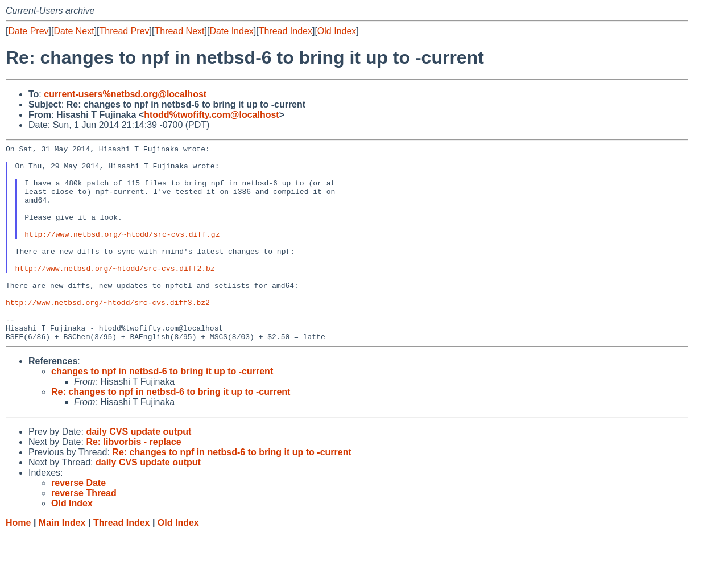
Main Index (62, 562)
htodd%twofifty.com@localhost (212, 115)
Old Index (337, 31)
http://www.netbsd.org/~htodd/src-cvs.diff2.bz (115, 294)
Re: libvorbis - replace (133, 481)
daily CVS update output (138, 471)
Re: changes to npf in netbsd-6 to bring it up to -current (171, 431)
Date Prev (28, 31)
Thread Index (286, 31)
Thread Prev (125, 31)
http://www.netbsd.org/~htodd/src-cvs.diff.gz (122, 253)
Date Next (74, 31)
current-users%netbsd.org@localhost (125, 94)
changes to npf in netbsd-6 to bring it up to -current (162, 411)
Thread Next (179, 31)
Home (18, 562)
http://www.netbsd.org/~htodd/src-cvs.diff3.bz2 (108, 335)
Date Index (231, 31)
